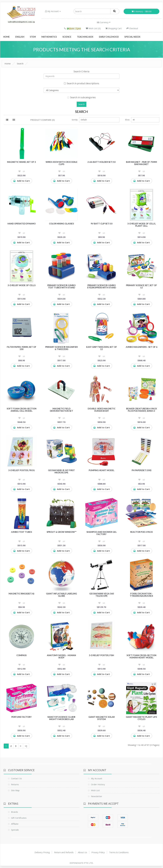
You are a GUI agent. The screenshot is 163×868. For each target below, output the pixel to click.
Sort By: (75, 120)
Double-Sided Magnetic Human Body (102, 410)
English (20, 37)
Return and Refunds (64, 852)
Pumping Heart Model (102, 470)
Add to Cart (21, 181)
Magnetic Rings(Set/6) (21, 594)
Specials (15, 830)
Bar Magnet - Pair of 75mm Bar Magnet (141, 163)
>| (26, 746)
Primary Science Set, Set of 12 (141, 286)
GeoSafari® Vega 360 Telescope (102, 595)
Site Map (15, 790)
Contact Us (16, 778)
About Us (82, 852)
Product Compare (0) (43, 120)
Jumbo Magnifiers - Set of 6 (142, 347)
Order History (98, 784)
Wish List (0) (93, 28)
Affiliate (15, 824)
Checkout (132, 28)
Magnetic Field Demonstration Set (62, 410)
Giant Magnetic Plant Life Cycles (141, 718)
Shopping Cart (114, 28)
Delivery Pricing (42, 852)
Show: (127, 120)
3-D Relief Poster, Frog (22, 470)
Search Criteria (81, 71)
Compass (21, 655)
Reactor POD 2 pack (142, 532)
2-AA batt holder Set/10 (101, 162)
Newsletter (97, 796)
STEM (33, 37)
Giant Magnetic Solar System (102, 718)
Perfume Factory (21, 717)
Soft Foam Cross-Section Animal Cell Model (22, 410)
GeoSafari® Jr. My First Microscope (61, 471)
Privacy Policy (98, 852)
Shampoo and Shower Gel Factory (102, 533)
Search (20, 64)
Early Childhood (109, 37)
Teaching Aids (85, 37)
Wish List (95, 790)
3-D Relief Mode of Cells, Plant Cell (142, 225)
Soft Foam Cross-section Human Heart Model (141, 656)
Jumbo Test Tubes (21, 532)
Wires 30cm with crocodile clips (62, 163)
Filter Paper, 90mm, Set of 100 (22, 348)
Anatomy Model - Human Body (61, 656)
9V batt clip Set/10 (102, 224)
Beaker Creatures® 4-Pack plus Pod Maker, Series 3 (142, 410)
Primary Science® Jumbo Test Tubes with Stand (61, 286)
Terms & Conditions (119, 852)
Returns (15, 784)
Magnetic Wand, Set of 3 (21, 162)
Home (6, 37)
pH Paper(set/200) (142, 470)
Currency (104, 22)
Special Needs (132, 37)
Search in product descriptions (81, 83)
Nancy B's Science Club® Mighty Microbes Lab (61, 718)
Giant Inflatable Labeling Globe (62, 595)
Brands (15, 812)
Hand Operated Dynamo (22, 224)
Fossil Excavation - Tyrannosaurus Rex (141, 595)
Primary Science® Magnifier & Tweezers (61, 348)
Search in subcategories (81, 97)
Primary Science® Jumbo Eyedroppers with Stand (102, 286)
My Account (53, 11)
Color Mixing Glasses (61, 224)
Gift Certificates (19, 818)
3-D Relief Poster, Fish (101, 655)
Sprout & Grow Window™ (62, 532)
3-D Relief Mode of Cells (22, 285)
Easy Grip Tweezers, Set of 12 (102, 348)
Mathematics (49, 37)
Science (67, 37)
